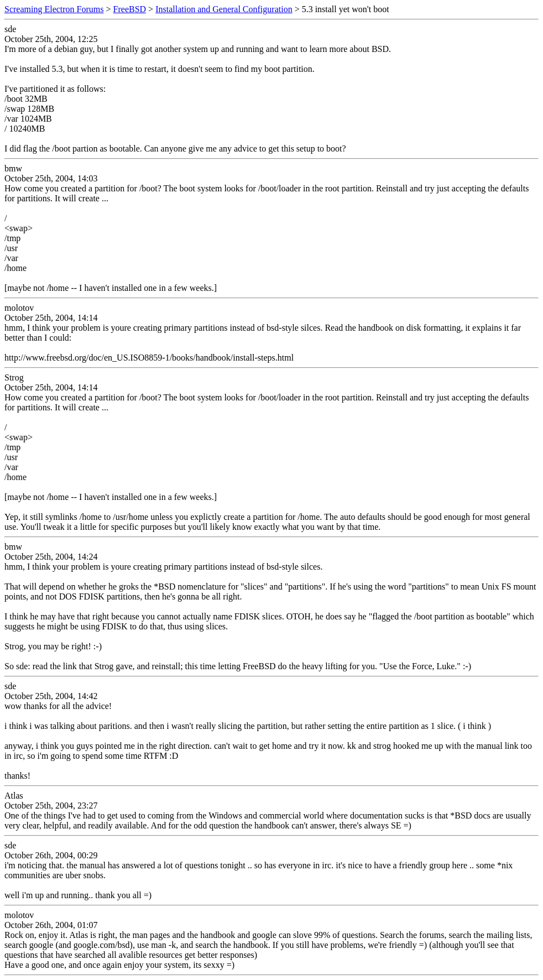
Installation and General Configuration (224, 9)
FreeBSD (130, 9)
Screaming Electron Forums (54, 9)
